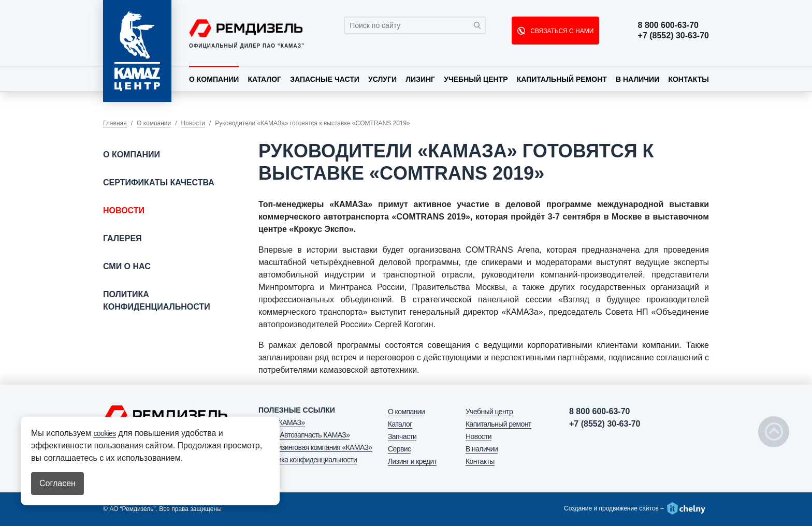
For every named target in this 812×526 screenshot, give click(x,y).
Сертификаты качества (159, 182)
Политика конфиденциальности (157, 301)
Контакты (688, 79)
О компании (214, 79)
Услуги (382, 79)
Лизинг (420, 79)
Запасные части (325, 79)
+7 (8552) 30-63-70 (673, 36)
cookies (104, 433)
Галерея (122, 238)
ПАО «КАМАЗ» (282, 422)
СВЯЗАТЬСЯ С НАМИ (561, 31)
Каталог (264, 79)
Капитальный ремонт (562, 79)
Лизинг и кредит (412, 461)
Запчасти (402, 436)
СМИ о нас (127, 266)
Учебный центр (476, 79)
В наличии (637, 79)
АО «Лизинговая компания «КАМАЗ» (315, 447)
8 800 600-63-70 (668, 25)
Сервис (399, 449)
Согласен (57, 483)
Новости (193, 123)
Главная (115, 123)
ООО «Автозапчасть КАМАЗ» (304, 435)
